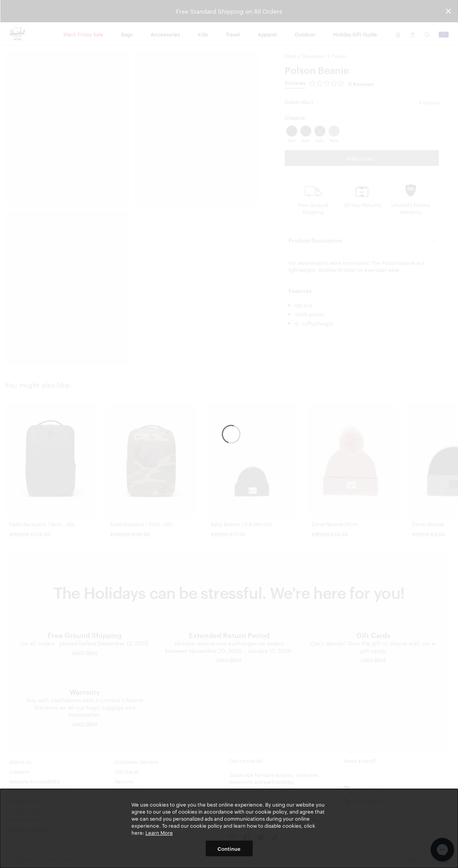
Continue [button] (229, 848)
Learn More (159, 832)
